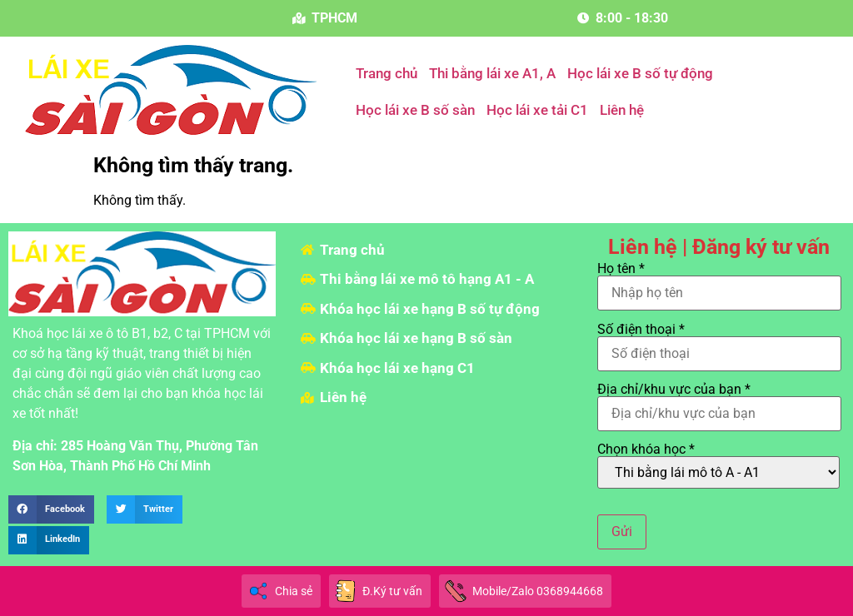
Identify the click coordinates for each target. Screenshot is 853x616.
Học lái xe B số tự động (640, 73)
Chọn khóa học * (718, 466)
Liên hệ (622, 110)
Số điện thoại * (720, 342)
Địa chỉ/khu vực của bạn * (720, 402)
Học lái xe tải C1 (537, 110)
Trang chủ (387, 73)
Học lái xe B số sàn (415, 110)
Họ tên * (720, 281)
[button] (51, 509)
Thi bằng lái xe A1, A (492, 73)
